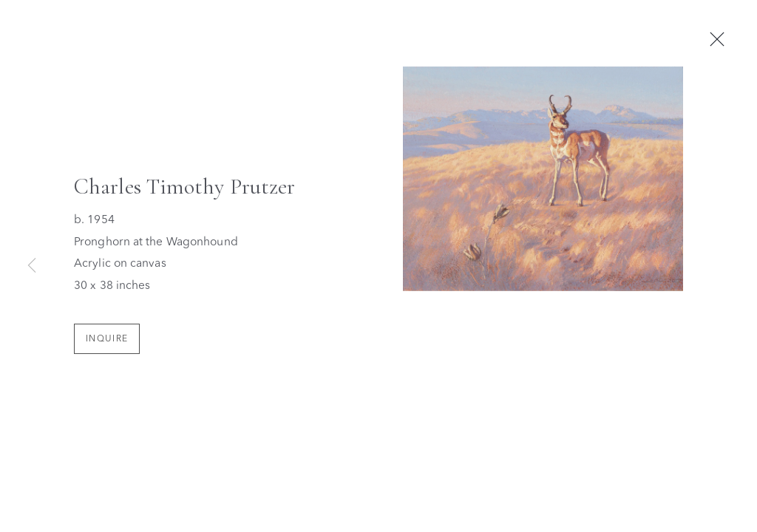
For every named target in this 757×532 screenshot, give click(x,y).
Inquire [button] (107, 341)
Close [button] (722, 40)
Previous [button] (32, 266)
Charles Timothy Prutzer (184, 190)
